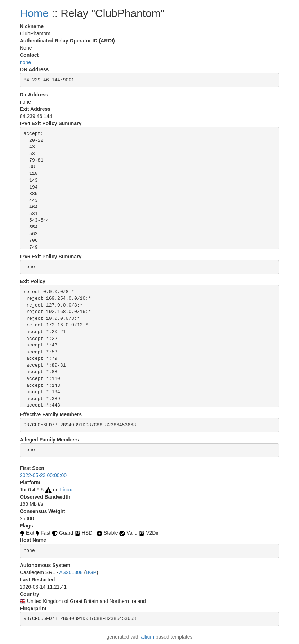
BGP (91, 572)
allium (148, 637)
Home (34, 13)
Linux (66, 490)
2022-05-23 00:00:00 (43, 475)
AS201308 (71, 572)
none (25, 62)
